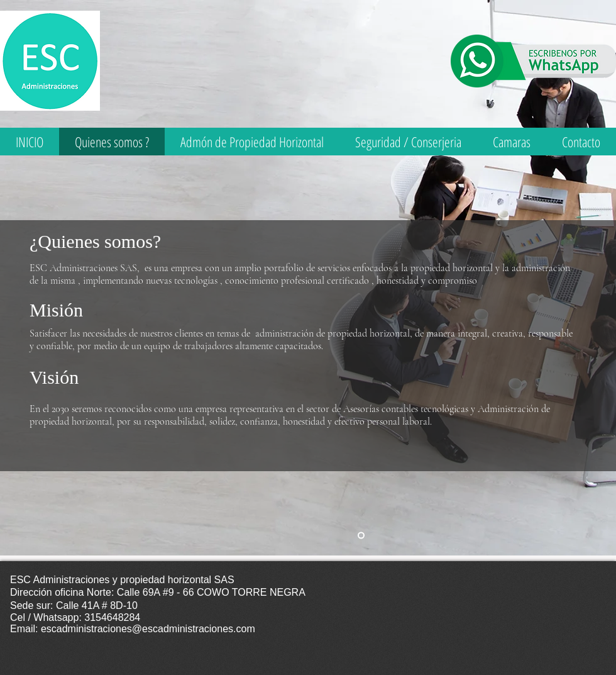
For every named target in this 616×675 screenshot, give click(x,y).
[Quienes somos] (361, 536)
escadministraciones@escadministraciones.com (148, 629)
